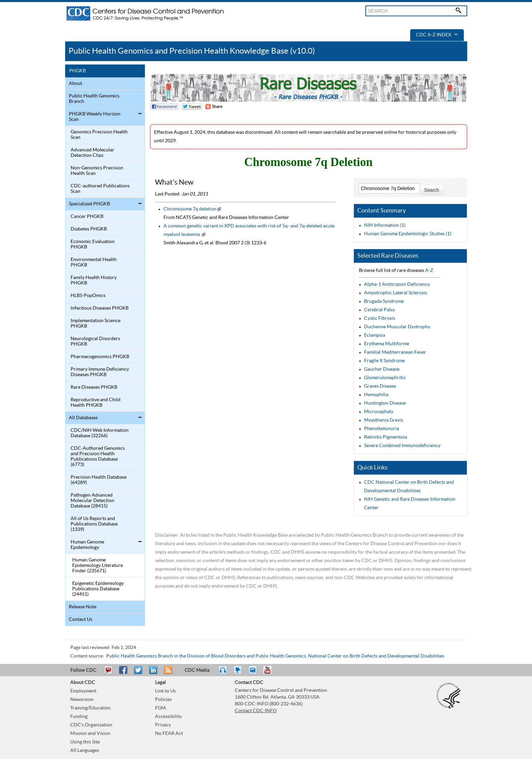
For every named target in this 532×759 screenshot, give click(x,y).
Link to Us (165, 691)
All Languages (85, 751)
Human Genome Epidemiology (87, 545)
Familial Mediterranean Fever (395, 352)
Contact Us (81, 619)
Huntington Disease (385, 403)
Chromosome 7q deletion (190, 209)
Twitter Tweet (192, 107)
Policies (163, 700)
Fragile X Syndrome (384, 361)
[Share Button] (214, 107)
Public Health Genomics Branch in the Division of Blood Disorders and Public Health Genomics (206, 656)
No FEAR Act (169, 734)
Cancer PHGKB (87, 217)
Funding (79, 717)
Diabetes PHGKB (89, 229)
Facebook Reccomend (164, 107)
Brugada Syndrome (384, 301)
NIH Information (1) (385, 225)
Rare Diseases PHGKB (94, 387)
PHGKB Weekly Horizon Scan (95, 117)
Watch (239, 673)
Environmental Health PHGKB (94, 262)
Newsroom (82, 700)
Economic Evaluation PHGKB (93, 244)
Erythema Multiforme (387, 344)
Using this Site (85, 742)
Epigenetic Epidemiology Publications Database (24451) (98, 589)
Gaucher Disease (382, 369)
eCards (254, 673)
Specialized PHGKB (89, 204)
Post (152, 673)
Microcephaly (379, 412)
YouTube (271, 673)
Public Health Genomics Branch (94, 99)
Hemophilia (376, 395)
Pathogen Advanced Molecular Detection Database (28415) (92, 501)
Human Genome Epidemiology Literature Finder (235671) (98, 566)
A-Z (429, 271)
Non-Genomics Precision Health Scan (97, 171)
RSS (167, 673)
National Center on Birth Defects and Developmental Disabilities (376, 656)
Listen (223, 673)
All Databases (83, 418)
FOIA (161, 708)
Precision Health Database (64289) (99, 480)
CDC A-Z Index (437, 35)
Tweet (139, 673)
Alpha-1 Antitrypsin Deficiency (397, 284)
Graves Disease (380, 386)
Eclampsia (375, 335)
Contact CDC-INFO (256, 711)
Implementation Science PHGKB (96, 323)
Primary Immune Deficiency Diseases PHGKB (100, 372)
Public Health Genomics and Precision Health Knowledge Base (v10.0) (192, 51)
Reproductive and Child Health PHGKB (96, 403)
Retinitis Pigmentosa (386, 437)
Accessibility (168, 717)
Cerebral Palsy (379, 310)
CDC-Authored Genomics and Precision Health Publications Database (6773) (98, 457)
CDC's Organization (91, 725)
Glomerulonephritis (385, 378)
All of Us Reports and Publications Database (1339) (94, 524)
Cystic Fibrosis (380, 318)
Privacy (163, 725)
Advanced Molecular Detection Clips (92, 153)
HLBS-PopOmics (88, 296)
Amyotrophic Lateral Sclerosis (396, 293)
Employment (83, 691)
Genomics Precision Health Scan (99, 135)
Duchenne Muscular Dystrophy (397, 327)
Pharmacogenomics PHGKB (100, 357)
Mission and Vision (90, 734)
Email (108, 673)
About (75, 84)
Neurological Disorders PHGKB (95, 341)
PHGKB (78, 71)
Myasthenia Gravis (384, 420)
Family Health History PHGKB (94, 280)
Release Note (83, 607)
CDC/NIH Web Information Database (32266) (100, 433)
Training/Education (90, 708)
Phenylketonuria (382, 429)
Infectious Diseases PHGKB (100, 308)
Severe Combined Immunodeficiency (402, 446)
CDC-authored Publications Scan (100, 189)
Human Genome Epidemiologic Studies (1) (408, 234)
